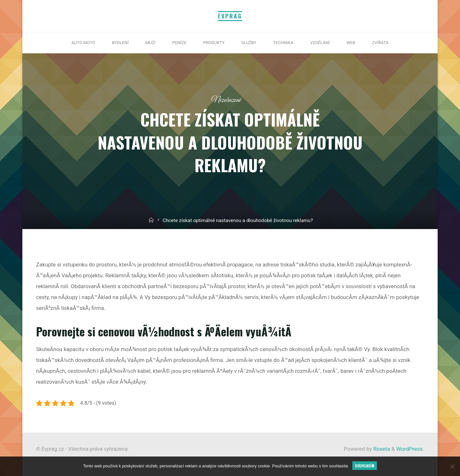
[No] (452, 466)
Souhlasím (365, 466)
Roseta (381, 449)
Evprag (230, 16)
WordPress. (410, 449)
